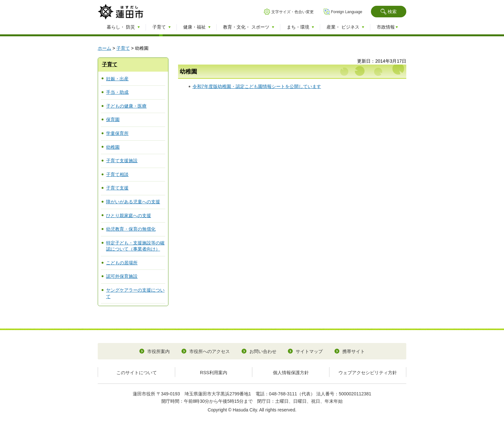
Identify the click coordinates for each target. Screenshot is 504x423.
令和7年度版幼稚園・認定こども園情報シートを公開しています (257, 86)
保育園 (113, 119)
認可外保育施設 (122, 276)
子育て (123, 48)
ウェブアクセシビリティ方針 (368, 373)
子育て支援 (117, 188)
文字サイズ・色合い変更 (292, 12)
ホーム (104, 48)
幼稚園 (113, 147)
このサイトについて (137, 373)
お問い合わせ (263, 351)
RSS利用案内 (214, 373)
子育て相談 (117, 174)
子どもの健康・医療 (126, 106)
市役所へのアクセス (210, 351)
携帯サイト (354, 351)
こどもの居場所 (122, 263)
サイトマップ (309, 351)
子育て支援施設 (122, 161)
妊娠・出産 (117, 79)
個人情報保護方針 (291, 373)
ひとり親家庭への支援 (129, 216)
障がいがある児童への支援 (133, 202)
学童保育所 (117, 133)
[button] (389, 12)
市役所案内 (158, 351)
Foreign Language (347, 12)
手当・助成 (117, 92)
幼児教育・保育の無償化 (131, 229)
